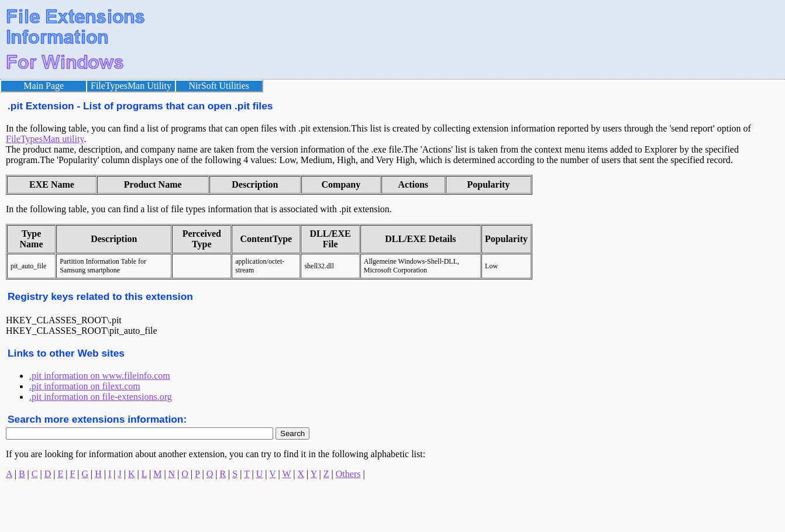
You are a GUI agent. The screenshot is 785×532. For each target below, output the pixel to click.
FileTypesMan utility (45, 139)
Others (348, 474)
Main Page (44, 86)
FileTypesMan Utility (131, 86)
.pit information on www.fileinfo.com (100, 376)
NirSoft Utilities (219, 86)
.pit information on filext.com (85, 386)
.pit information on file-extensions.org (101, 397)
